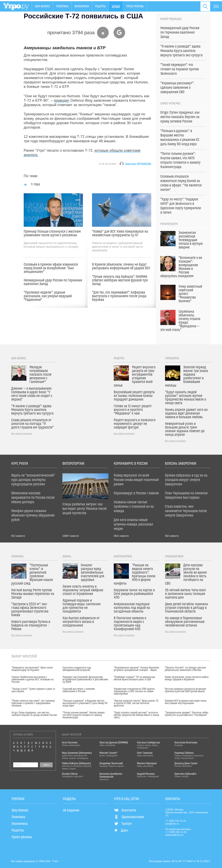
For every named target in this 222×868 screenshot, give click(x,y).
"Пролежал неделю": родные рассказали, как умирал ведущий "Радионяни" (48, 296)
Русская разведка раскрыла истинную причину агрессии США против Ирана (185, 690)
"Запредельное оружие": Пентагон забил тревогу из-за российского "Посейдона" (187, 714)
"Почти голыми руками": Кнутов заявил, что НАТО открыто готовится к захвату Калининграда (84, 715)
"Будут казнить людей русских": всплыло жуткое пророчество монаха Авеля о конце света (136, 715)
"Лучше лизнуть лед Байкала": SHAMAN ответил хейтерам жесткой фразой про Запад (120, 280)
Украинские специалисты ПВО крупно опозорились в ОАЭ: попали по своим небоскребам (134, 691)
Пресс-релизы (135, 6)
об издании (71, 810)
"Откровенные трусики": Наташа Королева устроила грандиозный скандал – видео (136, 669)
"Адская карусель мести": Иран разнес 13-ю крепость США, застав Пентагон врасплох (136, 703)
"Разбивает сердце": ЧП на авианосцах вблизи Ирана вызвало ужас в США (134, 678)
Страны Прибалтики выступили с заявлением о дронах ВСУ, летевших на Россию (32, 680)
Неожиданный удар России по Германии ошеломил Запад (53, 282)
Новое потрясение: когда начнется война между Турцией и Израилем (187, 678)
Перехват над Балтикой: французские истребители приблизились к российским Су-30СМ (85, 680)
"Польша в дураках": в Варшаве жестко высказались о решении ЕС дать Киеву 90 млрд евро (85, 703)
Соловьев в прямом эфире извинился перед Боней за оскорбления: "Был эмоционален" (51, 268)
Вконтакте (125, 810)
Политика (62, 6)
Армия (116, 6)
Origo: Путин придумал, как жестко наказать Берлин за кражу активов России (34, 714)
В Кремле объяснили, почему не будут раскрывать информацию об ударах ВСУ (121, 266)
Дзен (121, 831)
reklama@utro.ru (174, 835)
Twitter (123, 824)
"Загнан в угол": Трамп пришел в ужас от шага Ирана (33, 690)
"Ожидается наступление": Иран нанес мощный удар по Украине (32, 669)
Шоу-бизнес (42, 6)
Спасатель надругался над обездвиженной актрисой (77, 669)
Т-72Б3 (35, 184)
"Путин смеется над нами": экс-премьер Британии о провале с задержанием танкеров (33, 703)
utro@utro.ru (172, 824)
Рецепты (100, 6)
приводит (62, 100)
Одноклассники (129, 817)
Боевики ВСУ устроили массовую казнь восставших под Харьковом (186, 702)
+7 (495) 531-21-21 (176, 821)
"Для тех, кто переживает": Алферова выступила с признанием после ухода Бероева (119, 296)
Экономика (82, 6)
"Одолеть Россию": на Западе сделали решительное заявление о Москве (185, 669)
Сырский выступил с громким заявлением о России (79, 690)
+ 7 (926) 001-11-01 (176, 832)
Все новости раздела (22, 434)
